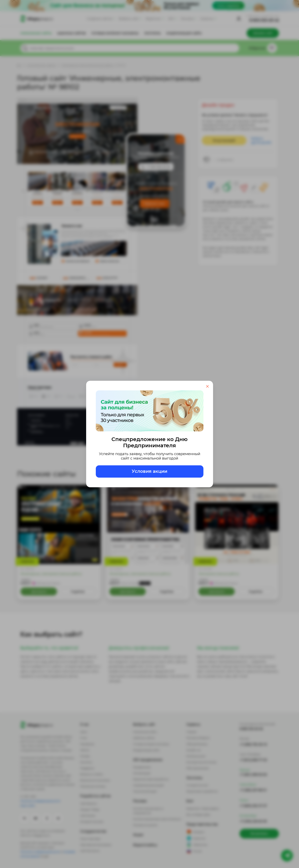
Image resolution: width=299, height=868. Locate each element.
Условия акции (149, 471)
